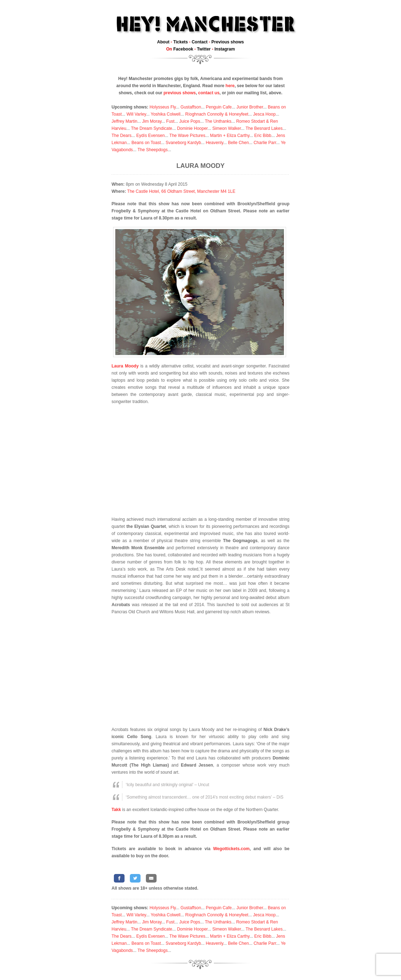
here (230, 86)
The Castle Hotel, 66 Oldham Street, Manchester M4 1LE (181, 191)
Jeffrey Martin (125, 121)
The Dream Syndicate (152, 128)
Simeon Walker (227, 128)
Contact (200, 42)
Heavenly (214, 143)
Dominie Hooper (192, 128)
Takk (116, 810)
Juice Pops (190, 121)
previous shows (180, 93)
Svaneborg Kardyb (183, 143)
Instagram (225, 49)
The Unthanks (218, 121)
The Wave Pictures (187, 136)
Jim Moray (152, 121)
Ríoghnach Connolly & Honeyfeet (217, 114)
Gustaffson (191, 107)
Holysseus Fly (163, 107)
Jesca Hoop (264, 114)
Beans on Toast (146, 143)
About (163, 42)
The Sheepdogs (152, 150)
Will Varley (136, 114)
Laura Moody (200, 166)
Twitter (204, 49)
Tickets (181, 42)
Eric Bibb (263, 136)
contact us (209, 93)
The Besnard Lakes (264, 128)
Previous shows (228, 42)
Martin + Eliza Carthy (230, 136)
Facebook (183, 49)
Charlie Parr (265, 143)
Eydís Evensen (151, 136)
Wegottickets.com (231, 849)
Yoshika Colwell (166, 114)
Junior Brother (250, 107)
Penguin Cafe (219, 107)
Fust (170, 121)
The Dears (122, 136)
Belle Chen (239, 143)
